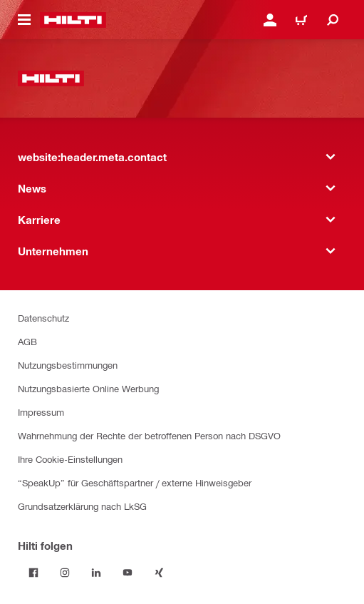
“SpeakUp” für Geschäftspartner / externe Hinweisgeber (135, 482)
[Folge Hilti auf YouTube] (128, 573)
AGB (27, 341)
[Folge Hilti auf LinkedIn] (96, 573)
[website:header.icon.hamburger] (24, 20)
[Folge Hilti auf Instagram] (65, 573)
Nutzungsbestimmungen (68, 365)
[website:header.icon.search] (333, 20)
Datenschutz (43, 318)
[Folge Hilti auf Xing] (159, 573)
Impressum (41, 412)
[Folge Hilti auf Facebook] (33, 573)
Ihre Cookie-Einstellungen (70, 459)
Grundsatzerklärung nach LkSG (82, 506)
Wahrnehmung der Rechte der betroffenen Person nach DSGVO (149, 435)
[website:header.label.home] (73, 20)
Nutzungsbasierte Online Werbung (88, 388)
